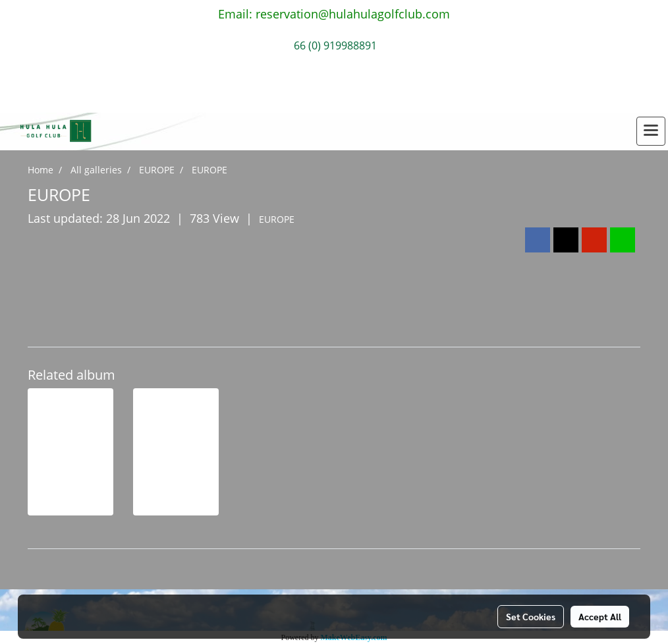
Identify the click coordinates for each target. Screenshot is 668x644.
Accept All (600, 616)
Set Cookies (531, 616)
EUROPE (277, 219)
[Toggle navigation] (651, 131)
